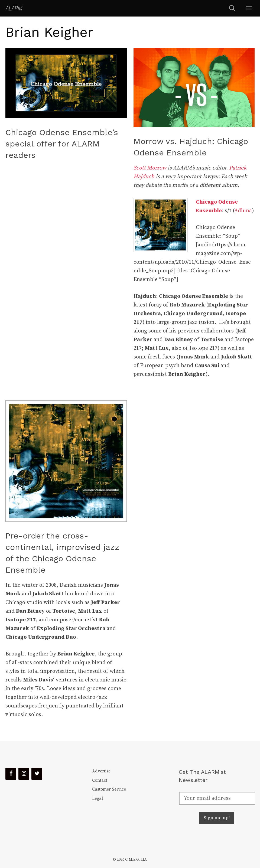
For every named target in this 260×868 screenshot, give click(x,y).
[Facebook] (11, 774)
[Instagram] (24, 774)
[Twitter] (37, 774)
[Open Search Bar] (232, 8)
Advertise (101, 771)
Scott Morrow (150, 168)
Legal (97, 798)
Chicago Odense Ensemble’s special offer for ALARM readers (62, 144)
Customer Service (109, 789)
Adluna (243, 211)
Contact (100, 780)
